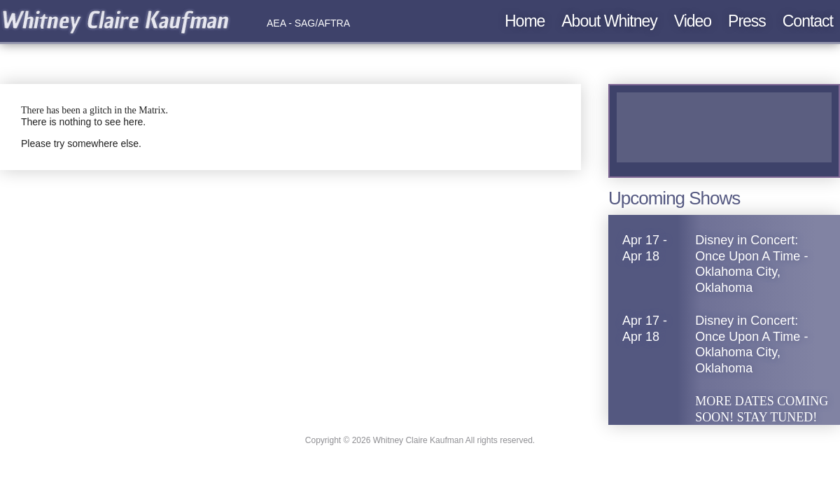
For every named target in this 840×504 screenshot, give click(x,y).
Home (525, 21)
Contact (808, 21)
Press (747, 21)
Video (693, 21)
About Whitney (609, 21)
